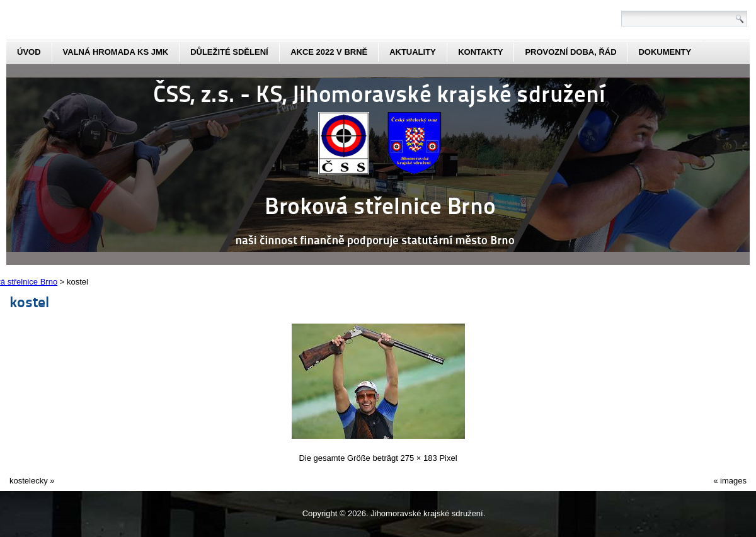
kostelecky (29, 481)
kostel (29, 301)
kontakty (480, 52)
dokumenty (665, 52)
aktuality (413, 52)
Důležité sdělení (229, 52)
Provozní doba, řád (570, 52)
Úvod (29, 52)
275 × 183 (419, 458)
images (733, 481)
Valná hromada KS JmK (116, 52)
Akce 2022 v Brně (329, 52)
